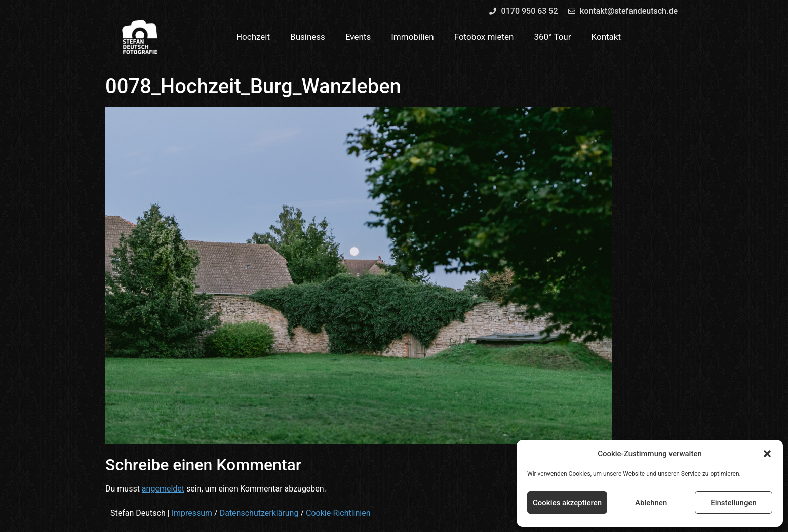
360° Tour (552, 37)
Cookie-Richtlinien (338, 513)
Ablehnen (651, 503)
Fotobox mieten (484, 37)
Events (358, 37)
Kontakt (606, 37)
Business (308, 37)
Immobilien (412, 37)
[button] (767, 454)
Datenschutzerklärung (259, 513)
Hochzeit (253, 37)
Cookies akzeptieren (567, 503)
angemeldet (163, 489)
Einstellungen (734, 503)
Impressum (192, 513)
